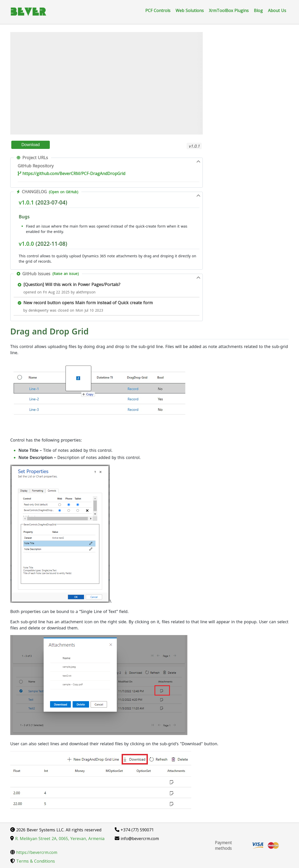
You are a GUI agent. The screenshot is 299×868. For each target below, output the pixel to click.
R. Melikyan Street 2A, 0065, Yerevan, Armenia (57, 839)
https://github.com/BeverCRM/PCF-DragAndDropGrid (71, 173)
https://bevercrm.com (34, 852)
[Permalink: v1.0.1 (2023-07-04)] (16, 214)
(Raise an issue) (66, 274)
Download (30, 145)
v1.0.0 (26, 244)
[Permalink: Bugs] (16, 226)
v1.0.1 (26, 202)
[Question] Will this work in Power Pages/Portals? (72, 284)
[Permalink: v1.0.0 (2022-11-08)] (16, 255)
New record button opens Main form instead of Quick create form (88, 303)
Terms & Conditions (33, 861)
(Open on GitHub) (64, 192)
